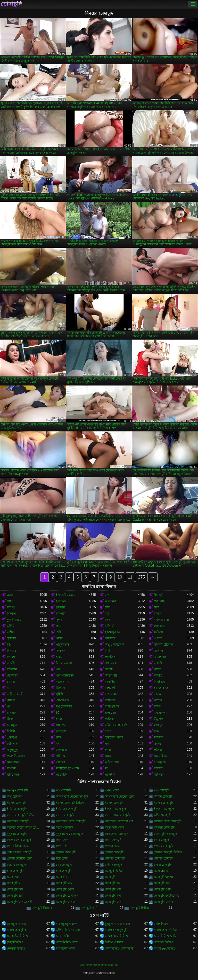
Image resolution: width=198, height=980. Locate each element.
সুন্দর (59, 620)
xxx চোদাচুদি (162, 790)
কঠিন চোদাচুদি (162, 815)
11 (130, 577)
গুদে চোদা (62, 846)
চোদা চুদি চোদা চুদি (67, 896)
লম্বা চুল (159, 725)
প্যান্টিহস (110, 775)
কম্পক (158, 700)
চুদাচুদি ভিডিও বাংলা (117, 924)
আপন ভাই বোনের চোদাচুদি (121, 797)
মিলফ (158, 614)
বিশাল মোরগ (64, 663)
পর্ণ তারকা (111, 663)
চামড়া (60, 657)
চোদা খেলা (14, 877)
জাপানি (158, 651)
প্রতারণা (12, 737)
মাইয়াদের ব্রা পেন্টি (67, 768)
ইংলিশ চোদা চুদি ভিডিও (70, 803)
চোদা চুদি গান (113, 889)
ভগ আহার (111, 694)
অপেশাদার (160, 657)
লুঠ (107, 614)
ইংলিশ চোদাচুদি (114, 803)
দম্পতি (158, 676)
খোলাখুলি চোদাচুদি (165, 834)
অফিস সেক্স (112, 762)
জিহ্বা (11, 719)
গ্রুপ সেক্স (111, 713)
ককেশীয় (110, 682)
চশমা (59, 719)
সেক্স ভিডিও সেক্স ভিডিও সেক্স (121, 949)
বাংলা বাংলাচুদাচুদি (116, 930)
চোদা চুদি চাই (15, 896)
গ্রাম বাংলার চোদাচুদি (20, 852)
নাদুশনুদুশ (13, 750)
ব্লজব (10, 595)
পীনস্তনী (159, 595)
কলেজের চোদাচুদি (18, 821)
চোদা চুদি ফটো (89, 908)
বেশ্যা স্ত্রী (110, 688)
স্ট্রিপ (10, 645)
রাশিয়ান (12, 713)
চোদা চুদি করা (162, 883)
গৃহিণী (59, 694)
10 (120, 577)
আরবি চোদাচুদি (163, 797)
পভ (58, 669)
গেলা (108, 731)
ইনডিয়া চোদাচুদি (17, 809)
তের (108, 620)
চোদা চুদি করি (15, 889)
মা (8, 688)
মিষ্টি (108, 651)
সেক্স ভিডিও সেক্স (67, 942)
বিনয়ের (12, 651)
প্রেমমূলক (160, 762)
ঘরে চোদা (62, 858)
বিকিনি (11, 731)
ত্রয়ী (58, 632)
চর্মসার (11, 682)
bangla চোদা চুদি (17, 790)
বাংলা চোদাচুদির (17, 930)
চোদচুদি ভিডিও (114, 871)
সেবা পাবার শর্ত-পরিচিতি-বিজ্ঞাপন (99, 965)
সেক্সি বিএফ (161, 924)
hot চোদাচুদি (63, 790)
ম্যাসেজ (159, 737)
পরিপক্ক (60, 756)
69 (58, 713)
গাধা (10, 601)
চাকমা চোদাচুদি (163, 865)
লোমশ (11, 657)
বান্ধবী (11, 663)
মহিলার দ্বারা (161, 620)
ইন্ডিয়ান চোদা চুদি (115, 809)
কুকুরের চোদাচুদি (17, 834)
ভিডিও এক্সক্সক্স (114, 942)
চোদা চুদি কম (113, 883)
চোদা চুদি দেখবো (66, 902)
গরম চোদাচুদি (113, 840)
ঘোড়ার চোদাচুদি (164, 858)
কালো (158, 669)
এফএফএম (161, 713)
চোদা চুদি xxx (64, 883)
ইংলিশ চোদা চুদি (17, 803)
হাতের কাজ (161, 688)
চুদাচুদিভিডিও (15, 942)
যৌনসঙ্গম (13, 744)
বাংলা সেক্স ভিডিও (116, 936)
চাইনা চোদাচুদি (113, 865)
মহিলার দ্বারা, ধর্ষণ (116, 725)
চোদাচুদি (11, 4)
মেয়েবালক (14, 762)
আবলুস (61, 731)
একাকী (158, 663)
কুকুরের (60, 607)
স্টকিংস (158, 632)
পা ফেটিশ (62, 775)
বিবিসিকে (160, 682)
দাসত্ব (157, 706)
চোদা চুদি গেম (162, 889)
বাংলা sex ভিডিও (165, 949)
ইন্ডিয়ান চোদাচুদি (164, 809)
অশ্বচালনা (111, 601)
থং (9, 706)
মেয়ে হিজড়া (162, 756)
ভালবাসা (61, 750)
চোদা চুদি (110, 877)
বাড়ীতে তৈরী (15, 694)
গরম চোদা (62, 840)
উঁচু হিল (159, 719)
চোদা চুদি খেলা (65, 889)
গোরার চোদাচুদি (163, 846)
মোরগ (11, 700)
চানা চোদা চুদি (15, 871)
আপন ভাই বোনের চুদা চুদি (72, 797)
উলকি (109, 669)
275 (141, 577)
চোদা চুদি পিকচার (42, 908)
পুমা (107, 744)
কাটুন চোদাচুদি (64, 828)
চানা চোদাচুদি (64, 871)
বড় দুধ (11, 607)
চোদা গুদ (61, 877)
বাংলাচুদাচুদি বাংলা (67, 924)
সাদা (156, 607)
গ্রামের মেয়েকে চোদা (20, 858)
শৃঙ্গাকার (12, 638)
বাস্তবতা (110, 700)
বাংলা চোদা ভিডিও (166, 930)
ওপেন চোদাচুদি (65, 815)
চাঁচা (107, 607)
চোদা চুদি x (14, 883)
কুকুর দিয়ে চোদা (114, 828)
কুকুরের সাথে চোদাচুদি (69, 834)
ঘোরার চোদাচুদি (16, 865)
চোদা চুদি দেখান (163, 902)
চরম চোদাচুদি (64, 865)
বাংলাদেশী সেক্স (65, 949)
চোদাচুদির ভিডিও (17, 936)
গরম (59, 626)
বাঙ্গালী (158, 768)
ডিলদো (60, 688)
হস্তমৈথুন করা (113, 632)
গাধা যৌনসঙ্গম (65, 676)
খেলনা (158, 638)
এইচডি (11, 626)
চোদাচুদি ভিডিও (16, 924)
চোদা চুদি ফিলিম (139, 908)
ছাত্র (156, 731)
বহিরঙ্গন (12, 669)
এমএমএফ (62, 700)
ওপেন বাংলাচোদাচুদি (117, 815)
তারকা (158, 694)
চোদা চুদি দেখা (114, 902)
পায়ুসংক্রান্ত (63, 645)
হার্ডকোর (61, 601)
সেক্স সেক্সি (62, 936)
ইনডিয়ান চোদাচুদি (67, 809)
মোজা (109, 756)
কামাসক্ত (110, 638)
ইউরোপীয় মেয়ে (66, 595)
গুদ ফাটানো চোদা (18, 846)
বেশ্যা (59, 638)
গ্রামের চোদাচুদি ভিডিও (168, 852)
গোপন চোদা (112, 846)
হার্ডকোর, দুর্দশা (114, 737)
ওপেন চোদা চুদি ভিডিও (21, 815)
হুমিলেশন (13, 775)
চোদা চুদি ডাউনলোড (167, 896)
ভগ (107, 595)
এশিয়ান (12, 632)
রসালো (60, 762)
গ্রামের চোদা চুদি (66, 852)
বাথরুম (11, 768)
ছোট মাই (159, 601)
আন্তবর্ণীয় (111, 676)
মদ (58, 744)
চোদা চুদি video (163, 877)
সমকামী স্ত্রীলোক (164, 645)
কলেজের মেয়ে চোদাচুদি (71, 821)
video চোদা (112, 790)
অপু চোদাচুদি (15, 797)
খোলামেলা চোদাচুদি (19, 840)
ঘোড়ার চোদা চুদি (115, 858)
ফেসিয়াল (13, 676)
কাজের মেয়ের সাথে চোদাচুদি (23, 828)
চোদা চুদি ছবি (113, 896)
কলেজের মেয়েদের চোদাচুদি (121, 821)
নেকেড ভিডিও (16, 949)
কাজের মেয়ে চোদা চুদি (168, 821)
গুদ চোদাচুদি (161, 840)
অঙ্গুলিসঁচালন (115, 645)
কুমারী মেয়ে (14, 620)
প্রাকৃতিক (110, 657)
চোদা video (161, 871)
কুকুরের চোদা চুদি (164, 828)
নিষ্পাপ (11, 614)
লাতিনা (109, 719)
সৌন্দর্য (109, 626)
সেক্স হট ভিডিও (164, 942)
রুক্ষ (58, 737)
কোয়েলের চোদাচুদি (117, 834)
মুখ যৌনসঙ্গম (64, 706)
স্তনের (158, 744)
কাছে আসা (63, 682)
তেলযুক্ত (12, 725)
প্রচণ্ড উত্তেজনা (16, 756)
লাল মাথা (160, 626)
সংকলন (61, 651)
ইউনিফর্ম (159, 775)
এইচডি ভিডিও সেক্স (68, 930)
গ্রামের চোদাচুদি (114, 852)
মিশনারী (61, 614)
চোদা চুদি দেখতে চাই (19, 902)
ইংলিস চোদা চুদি (164, 803)
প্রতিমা (158, 750)
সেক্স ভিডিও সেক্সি (165, 936)
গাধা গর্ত (61, 725)
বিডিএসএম (112, 706)
